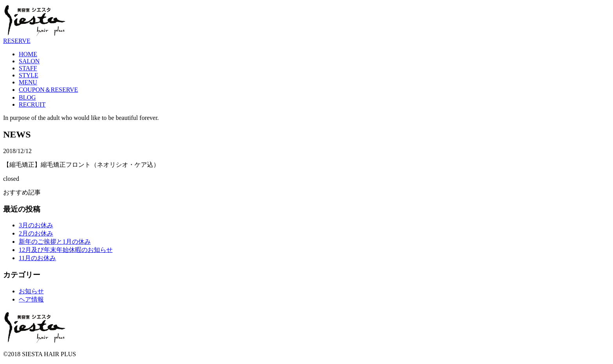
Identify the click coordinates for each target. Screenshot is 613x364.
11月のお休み (37, 258)
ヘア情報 (31, 299)
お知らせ (31, 291)
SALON (29, 61)
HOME (28, 54)
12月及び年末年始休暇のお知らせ (66, 250)
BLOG (27, 97)
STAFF (28, 68)
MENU (28, 82)
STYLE (29, 75)
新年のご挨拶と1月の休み (55, 242)
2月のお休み (36, 233)
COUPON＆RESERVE (48, 90)
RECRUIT (32, 104)
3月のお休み (36, 225)
